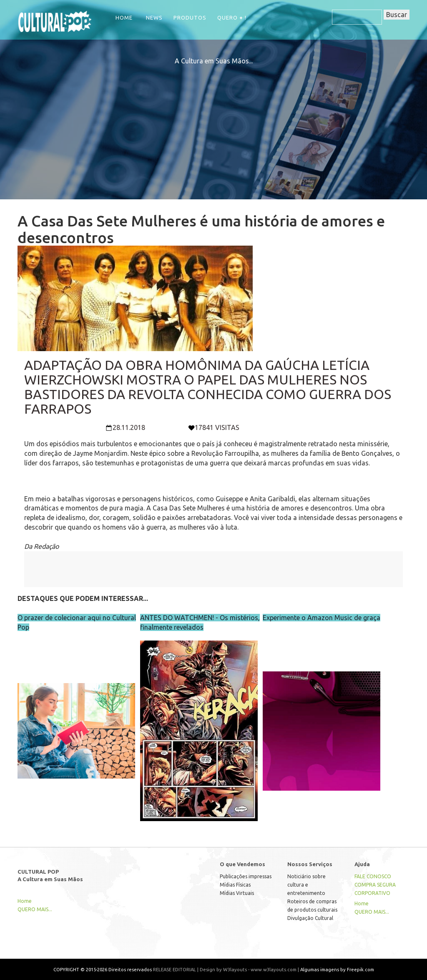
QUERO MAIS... (35, 909)
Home (124, 18)
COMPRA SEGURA (375, 885)
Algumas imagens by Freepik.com (337, 969)
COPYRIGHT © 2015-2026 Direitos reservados (103, 969)
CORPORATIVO (372, 893)
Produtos (190, 18)
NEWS (154, 18)
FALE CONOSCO (373, 876)
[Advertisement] (213, 124)
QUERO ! (232, 18)
